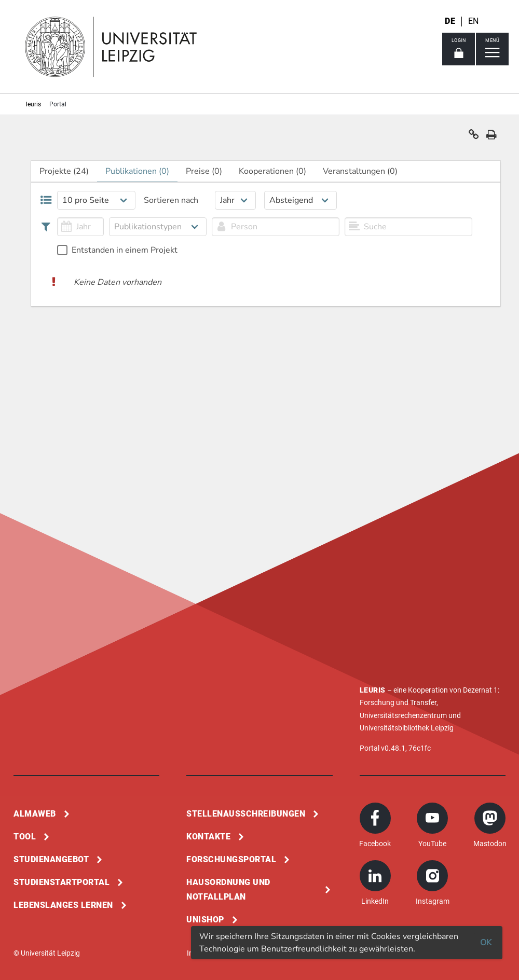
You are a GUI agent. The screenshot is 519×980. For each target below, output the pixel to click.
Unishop (205, 920)
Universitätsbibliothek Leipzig (407, 728)
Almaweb (35, 814)
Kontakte (208, 837)
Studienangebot (51, 859)
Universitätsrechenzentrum (403, 715)
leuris (33, 104)
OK (486, 943)
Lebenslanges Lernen (63, 905)
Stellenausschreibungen (246, 814)
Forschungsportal (231, 859)
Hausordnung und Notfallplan (228, 889)
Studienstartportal (62, 882)
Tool (25, 837)
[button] (474, 137)
